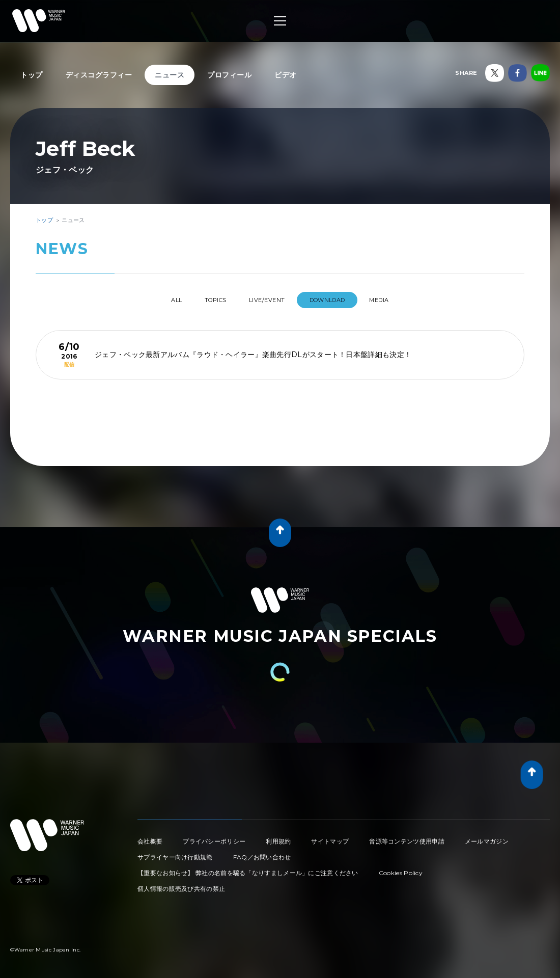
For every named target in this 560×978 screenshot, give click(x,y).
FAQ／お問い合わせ (262, 853)
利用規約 (278, 837)
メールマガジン (487, 837)
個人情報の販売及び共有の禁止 (181, 885)
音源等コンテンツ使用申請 (407, 837)
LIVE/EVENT (269, 300)
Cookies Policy (401, 869)
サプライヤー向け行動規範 (175, 853)
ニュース (170, 75)
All (157, 300)
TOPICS (207, 300)
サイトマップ (330, 837)
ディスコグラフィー (99, 75)
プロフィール (229, 75)
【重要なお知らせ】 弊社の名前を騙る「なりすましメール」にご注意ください (248, 869)
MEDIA (399, 300)
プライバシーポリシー (214, 837)
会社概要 (150, 837)
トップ (32, 75)
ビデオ (286, 75)
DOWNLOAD (338, 300)
